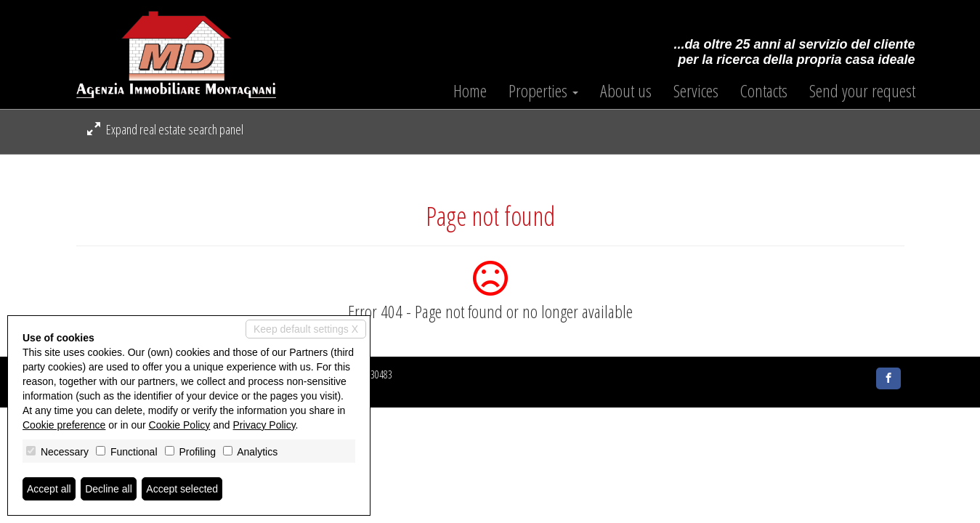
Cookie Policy (180, 425)
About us (626, 91)
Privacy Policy (264, 425)
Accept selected (182, 489)
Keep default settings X (306, 329)
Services (696, 91)
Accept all (49, 489)
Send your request (862, 91)
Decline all (109, 489)
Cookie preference (64, 425)
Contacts (764, 91)
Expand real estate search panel (165, 129)
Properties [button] (543, 91)
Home (470, 91)
